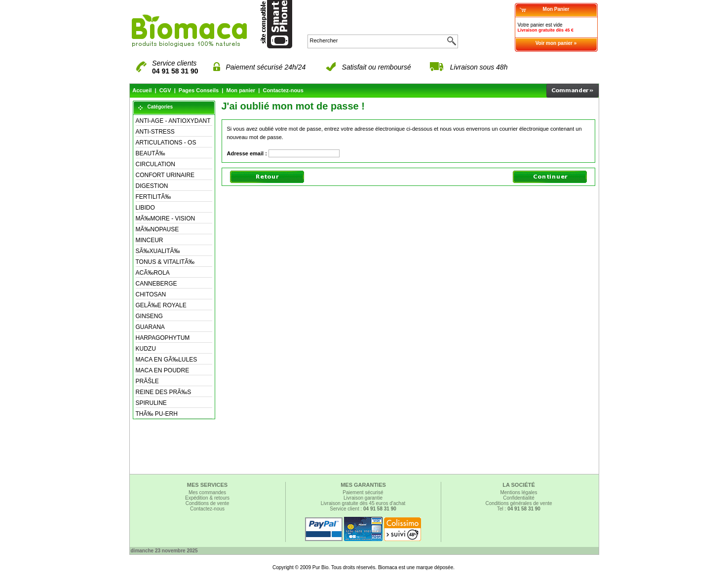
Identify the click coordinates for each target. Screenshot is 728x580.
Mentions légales (518, 492)
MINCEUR (150, 240)
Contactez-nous (283, 90)
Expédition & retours (207, 498)
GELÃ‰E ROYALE (161, 305)
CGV (165, 90)
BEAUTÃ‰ (151, 153)
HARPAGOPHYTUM (163, 338)
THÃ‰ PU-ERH (157, 414)
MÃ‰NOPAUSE (157, 229)
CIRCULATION (155, 164)
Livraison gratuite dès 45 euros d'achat (363, 503)
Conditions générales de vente (518, 503)
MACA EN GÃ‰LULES (167, 360)
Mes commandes (207, 492)
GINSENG (149, 316)
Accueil (142, 90)
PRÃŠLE (147, 381)
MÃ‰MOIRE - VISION (166, 218)
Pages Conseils (199, 90)
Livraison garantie (363, 498)
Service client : (363, 509)
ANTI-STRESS (155, 132)
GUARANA (150, 327)
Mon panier (241, 90)
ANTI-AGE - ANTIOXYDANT (173, 121)
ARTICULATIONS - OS (166, 143)
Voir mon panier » (556, 43)
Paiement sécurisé (363, 492)
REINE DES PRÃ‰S (164, 392)
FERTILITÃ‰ (153, 197)
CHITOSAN (151, 294)
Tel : (519, 509)
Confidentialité (518, 498)
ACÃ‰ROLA (153, 273)
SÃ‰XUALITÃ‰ (158, 251)
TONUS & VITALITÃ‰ (165, 262)
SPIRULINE (151, 403)
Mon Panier (556, 9)
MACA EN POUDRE (163, 370)
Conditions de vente (207, 503)
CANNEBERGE (156, 284)
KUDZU (146, 349)
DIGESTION (152, 186)
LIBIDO (145, 208)
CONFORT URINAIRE (165, 175)
